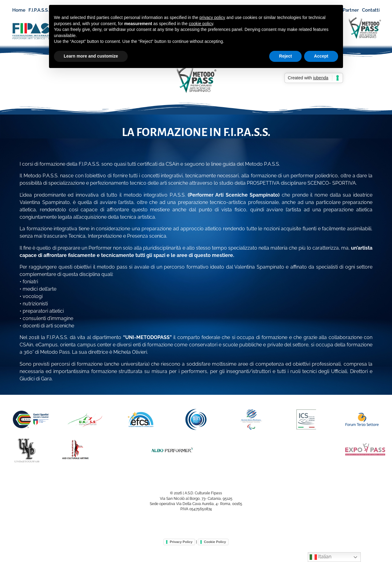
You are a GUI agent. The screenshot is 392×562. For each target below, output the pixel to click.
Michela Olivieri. (131, 352)
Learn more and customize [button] (91, 56)
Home (19, 10)
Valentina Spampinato (45, 202)
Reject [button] (285, 56)
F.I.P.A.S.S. (41, 10)
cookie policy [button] (201, 24)
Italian (320, 557)
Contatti (371, 10)
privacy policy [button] (212, 17)
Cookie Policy (215, 542)
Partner (351, 10)
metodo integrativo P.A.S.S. (155, 195)
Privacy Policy (181, 542)
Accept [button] (321, 56)
